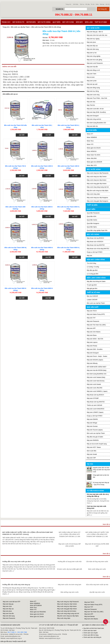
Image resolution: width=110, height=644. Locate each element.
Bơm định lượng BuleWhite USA (97, 374)
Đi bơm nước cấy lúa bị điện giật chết (70, 569)
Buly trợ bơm (91, 77)
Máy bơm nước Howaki (94, 384)
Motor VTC (90, 144)
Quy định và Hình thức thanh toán (94, 628)
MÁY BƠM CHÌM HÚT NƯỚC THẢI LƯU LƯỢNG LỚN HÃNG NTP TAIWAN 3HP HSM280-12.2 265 (97, 534)
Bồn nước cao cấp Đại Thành (20, 27)
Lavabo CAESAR (92, 300)
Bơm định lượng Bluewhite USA (96, 123)
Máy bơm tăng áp (8, 604)
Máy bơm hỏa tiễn (92, 67)
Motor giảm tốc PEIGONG (38, 612)
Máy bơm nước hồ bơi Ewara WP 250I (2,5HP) (70, 545)
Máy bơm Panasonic (93, 321)
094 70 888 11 (12, 632)
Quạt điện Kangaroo (93, 223)
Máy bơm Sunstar (92, 426)
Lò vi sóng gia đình (93, 274)
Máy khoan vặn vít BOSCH (95, 242)
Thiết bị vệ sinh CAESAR (94, 405)
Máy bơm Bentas (89, 616)
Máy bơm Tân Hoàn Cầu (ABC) (96, 325)
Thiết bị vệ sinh (101, 22)
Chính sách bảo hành (90, 631)
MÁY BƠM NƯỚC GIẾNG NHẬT (97, 367)
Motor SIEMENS (92, 137)
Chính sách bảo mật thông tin (92, 637)
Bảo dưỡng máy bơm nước (70, 592)
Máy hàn (89, 256)
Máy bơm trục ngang (93, 39)
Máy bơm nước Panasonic (95, 63)
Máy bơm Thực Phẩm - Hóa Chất (97, 98)
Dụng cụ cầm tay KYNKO (95, 252)
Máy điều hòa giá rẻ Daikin (95, 437)
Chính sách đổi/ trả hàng (91, 635)
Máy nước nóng (44, 22)
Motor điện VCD (92, 165)
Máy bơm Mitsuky (92, 363)
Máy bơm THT (91, 318)
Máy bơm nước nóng (93, 95)
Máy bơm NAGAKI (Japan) (95, 360)
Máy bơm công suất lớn (94, 119)
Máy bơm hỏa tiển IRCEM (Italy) (97, 370)
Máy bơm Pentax (92, 346)
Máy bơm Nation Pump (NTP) (96, 314)
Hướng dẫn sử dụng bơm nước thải (70, 562)
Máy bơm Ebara (92, 335)
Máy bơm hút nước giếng (94, 60)
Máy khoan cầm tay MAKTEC (96, 245)
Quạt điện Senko (92, 220)
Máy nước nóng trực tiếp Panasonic (98, 173)
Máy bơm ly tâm (92, 81)
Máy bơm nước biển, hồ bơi (95, 109)
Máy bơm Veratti (92, 454)
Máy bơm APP (91, 328)
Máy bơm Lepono (92, 342)
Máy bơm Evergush (93, 116)
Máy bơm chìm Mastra (94, 332)
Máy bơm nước (19, 22)
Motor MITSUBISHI (36, 605)
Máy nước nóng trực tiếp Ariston (97, 180)
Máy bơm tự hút (92, 53)
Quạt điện (56, 22)
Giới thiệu (76, 4)
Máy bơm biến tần (92, 126)
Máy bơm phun (91, 42)
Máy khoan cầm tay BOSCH (95, 238)
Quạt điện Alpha (92, 227)
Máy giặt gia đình (92, 288)
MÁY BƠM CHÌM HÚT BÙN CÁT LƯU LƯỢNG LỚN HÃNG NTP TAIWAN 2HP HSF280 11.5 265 (70, 534)
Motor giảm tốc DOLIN (94, 148)
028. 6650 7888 (22, 632)
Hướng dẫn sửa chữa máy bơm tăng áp (16, 585)
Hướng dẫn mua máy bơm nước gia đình (17, 562)
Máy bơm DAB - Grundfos (95, 349)
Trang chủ (68, 4)
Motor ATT (90, 134)
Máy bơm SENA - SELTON (95, 339)
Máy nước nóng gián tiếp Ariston (97, 184)
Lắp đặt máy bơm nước (97, 592)
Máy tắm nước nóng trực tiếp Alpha (98, 191)
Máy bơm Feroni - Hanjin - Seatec (97, 356)
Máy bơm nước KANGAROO (96, 409)
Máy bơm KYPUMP (93, 398)
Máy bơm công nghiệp (94, 56)
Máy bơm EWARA (92, 419)
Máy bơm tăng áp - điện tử (95, 32)
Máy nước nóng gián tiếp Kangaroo (98, 201)
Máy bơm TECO (92, 311)
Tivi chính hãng (91, 263)
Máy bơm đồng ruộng (93, 88)
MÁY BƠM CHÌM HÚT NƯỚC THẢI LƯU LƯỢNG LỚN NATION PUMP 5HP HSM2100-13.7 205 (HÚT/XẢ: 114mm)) (28, 533)
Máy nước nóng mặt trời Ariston (67, 611)
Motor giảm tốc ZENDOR (94, 162)
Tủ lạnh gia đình (92, 285)
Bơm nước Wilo (92, 451)
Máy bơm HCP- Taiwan (94, 447)
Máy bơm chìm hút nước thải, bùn (97, 35)
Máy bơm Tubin (92, 74)
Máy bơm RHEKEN (93, 440)
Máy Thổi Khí (91, 105)
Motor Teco (90, 141)
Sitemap (102, 4)
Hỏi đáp (88, 4)
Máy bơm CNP (91, 458)
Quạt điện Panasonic (93, 213)
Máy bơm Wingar (92, 423)
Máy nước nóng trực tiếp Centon (97, 177)
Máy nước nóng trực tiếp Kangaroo (97, 198)
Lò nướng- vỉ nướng (93, 267)
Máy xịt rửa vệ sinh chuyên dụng (97, 444)
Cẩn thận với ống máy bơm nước (97, 562)
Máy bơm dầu (91, 102)
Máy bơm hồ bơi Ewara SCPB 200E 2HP (97, 545)
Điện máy (79, 22)
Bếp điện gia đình (92, 270)
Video (97, 4)
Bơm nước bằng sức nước (97, 569)
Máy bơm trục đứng (93, 91)
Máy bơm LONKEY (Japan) (95, 412)
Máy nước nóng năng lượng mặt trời (98, 187)
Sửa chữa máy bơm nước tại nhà (97, 585)
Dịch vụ (82, 4)
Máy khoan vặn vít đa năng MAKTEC (98, 249)
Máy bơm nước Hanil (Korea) (96, 381)
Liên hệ (107, 4)
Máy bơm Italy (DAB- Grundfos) (96, 112)
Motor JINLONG (92, 158)
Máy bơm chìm (7, 606)
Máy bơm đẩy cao (92, 46)
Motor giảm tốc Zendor (37, 617)
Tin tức (93, 4)
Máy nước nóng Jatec (93, 194)
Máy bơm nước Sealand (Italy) (96, 377)
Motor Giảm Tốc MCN (94, 155)
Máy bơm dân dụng (93, 49)
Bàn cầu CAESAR (92, 296)
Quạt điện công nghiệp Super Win (97, 230)
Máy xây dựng (68, 22)
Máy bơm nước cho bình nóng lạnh (70, 585)
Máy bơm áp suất (92, 84)
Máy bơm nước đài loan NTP (11, 602)
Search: (60, 9)
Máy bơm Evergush (93, 353)
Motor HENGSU (92, 151)
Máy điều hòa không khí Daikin (96, 281)
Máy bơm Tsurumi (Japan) (95, 430)
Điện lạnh (89, 22)
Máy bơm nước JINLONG (95, 388)
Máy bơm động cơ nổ (93, 70)
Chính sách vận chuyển (91, 633)
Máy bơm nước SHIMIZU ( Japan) (97, 391)
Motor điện (31, 22)
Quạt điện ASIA (92, 216)
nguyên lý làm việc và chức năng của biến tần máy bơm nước (101, 470)
